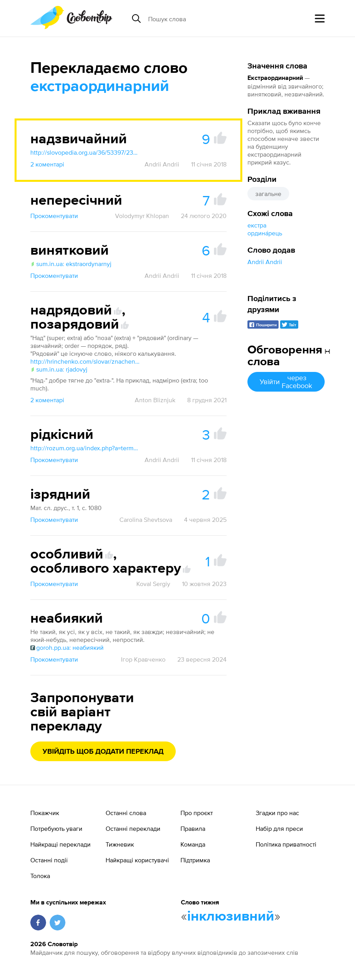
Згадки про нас (277, 813)
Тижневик (120, 844)
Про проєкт (197, 813)
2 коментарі (47, 164)
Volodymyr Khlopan (142, 216)
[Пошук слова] (209, 18)
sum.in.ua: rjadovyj (59, 369)
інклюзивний (231, 917)
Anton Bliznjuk (155, 400)
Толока (40, 876)
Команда (193, 844)
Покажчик (45, 813)
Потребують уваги (56, 828)
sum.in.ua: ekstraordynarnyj (71, 264)
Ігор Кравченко (143, 659)
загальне (268, 194)
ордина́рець (265, 233)
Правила (193, 828)
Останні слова (126, 813)
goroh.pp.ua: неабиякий (67, 647)
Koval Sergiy (153, 584)
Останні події (49, 860)
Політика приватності (286, 844)
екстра (257, 225)
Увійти (286, 382)
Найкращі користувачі (137, 860)
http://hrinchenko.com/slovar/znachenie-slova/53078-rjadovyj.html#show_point (85, 361)
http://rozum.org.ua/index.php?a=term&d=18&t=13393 (85, 448)
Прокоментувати (54, 216)
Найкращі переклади (60, 844)
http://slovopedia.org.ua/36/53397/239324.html (85, 152)
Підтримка (195, 860)
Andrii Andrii (265, 262)
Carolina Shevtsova (146, 520)
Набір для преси (279, 828)
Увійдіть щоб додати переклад (103, 752)
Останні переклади (133, 828)
